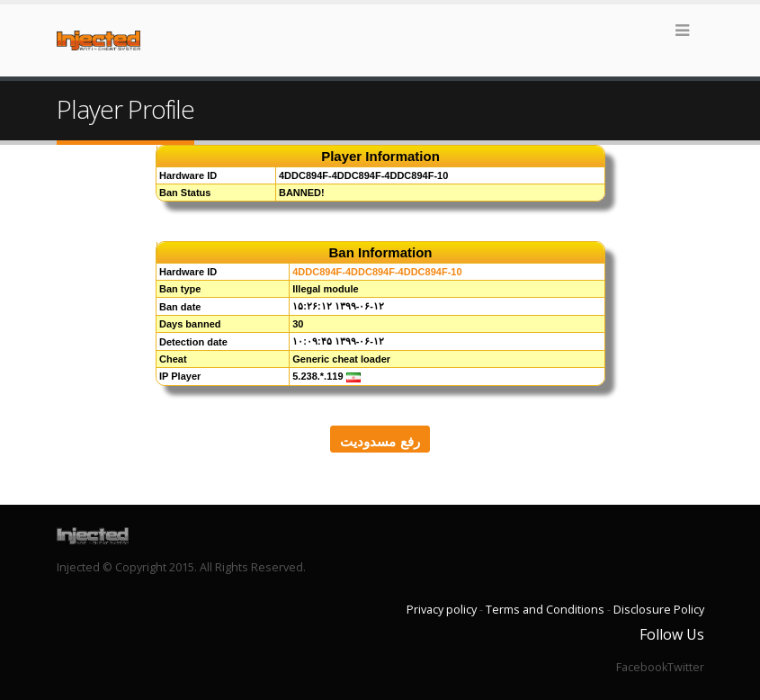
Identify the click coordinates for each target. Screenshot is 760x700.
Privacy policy (442, 610)
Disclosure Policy (659, 610)
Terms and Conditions (545, 610)
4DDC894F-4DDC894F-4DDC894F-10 (377, 272)
